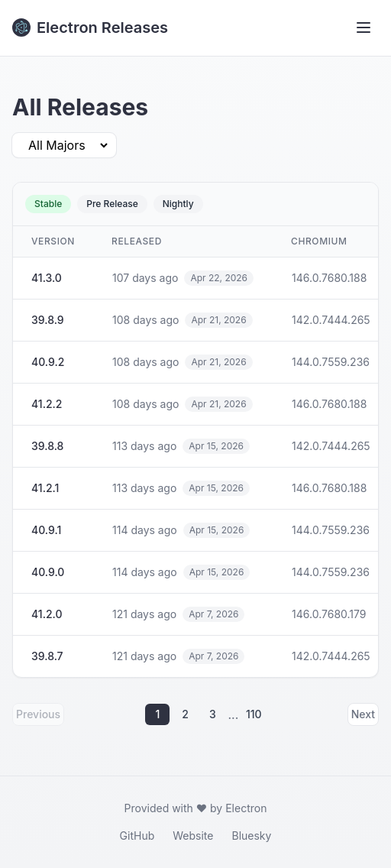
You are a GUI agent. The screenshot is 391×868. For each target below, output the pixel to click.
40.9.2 (48, 362)
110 (254, 714)
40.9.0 (48, 572)
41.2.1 (45, 488)
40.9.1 (46, 530)
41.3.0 (47, 278)
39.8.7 (47, 656)
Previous (38, 714)
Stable (48, 204)
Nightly (178, 204)
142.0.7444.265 (331, 320)
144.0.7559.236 (331, 362)
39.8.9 (48, 320)
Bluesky (251, 836)
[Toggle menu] (364, 28)
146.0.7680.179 (329, 614)
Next (363, 714)
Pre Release (112, 204)
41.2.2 (47, 404)
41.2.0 (47, 614)
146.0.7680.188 (329, 278)
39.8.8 (47, 446)
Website (193, 836)
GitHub (137, 836)
